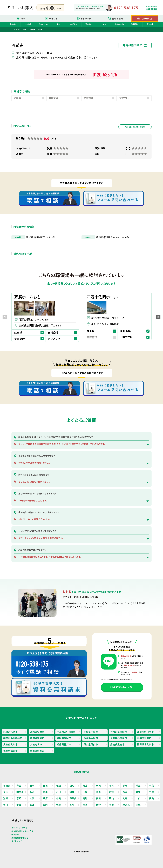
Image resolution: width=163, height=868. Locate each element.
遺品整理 (89, 24)
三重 (152, 792)
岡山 (112, 798)
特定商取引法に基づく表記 (22, 831)
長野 (98, 792)
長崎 (72, 805)
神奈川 (20, 792)
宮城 (45, 786)
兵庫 (45, 798)
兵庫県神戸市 (64, 744)
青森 (19, 786)
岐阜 (112, 792)
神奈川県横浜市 (119, 732)
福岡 (45, 805)
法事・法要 (43, 24)
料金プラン (54, 18)
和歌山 (73, 798)
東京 (6, 792)
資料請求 (135, 24)
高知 (32, 805)
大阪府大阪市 (11, 744)
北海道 (7, 786)
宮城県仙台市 (37, 732)
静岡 (125, 792)
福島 (85, 786)
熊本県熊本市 (37, 751)
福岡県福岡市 (11, 751)
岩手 (32, 786)
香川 (6, 805)
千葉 (152, 786)
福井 (72, 792)
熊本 (85, 805)
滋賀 (6, 798)
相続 (104, 24)
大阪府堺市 (36, 744)
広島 (125, 798)
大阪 (32, 798)
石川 (59, 792)
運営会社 (150, 24)
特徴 (23, 18)
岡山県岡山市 (91, 744)
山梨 (85, 792)
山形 (72, 786)
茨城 (98, 786)
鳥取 (85, 798)
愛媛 (19, 805)
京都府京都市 (144, 738)
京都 (19, 798)
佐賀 (59, 805)
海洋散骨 (74, 24)
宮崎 (112, 805)
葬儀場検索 (118, 18)
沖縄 (138, 805)
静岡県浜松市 (91, 738)
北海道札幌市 (11, 732)
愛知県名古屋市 (119, 738)
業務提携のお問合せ (20, 838)
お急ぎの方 (147, 18)
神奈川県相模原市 (13, 738)
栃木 (112, 786)
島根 (98, 798)
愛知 (138, 792)
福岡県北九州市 (145, 744)
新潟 (32, 792)
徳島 (152, 798)
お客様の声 (86, 18)
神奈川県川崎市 (145, 732)
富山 (45, 792)
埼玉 (138, 786)
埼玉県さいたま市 (66, 732)
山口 (138, 798)
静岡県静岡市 (64, 738)
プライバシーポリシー (20, 828)
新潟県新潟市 (37, 738)
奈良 (59, 798)
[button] (158, 317)
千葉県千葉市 (91, 732)
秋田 (59, 786)
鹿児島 (126, 805)
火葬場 (28, 24)
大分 (98, 805)
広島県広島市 (117, 744)
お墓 (59, 24)
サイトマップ (17, 841)
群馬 (125, 786)
